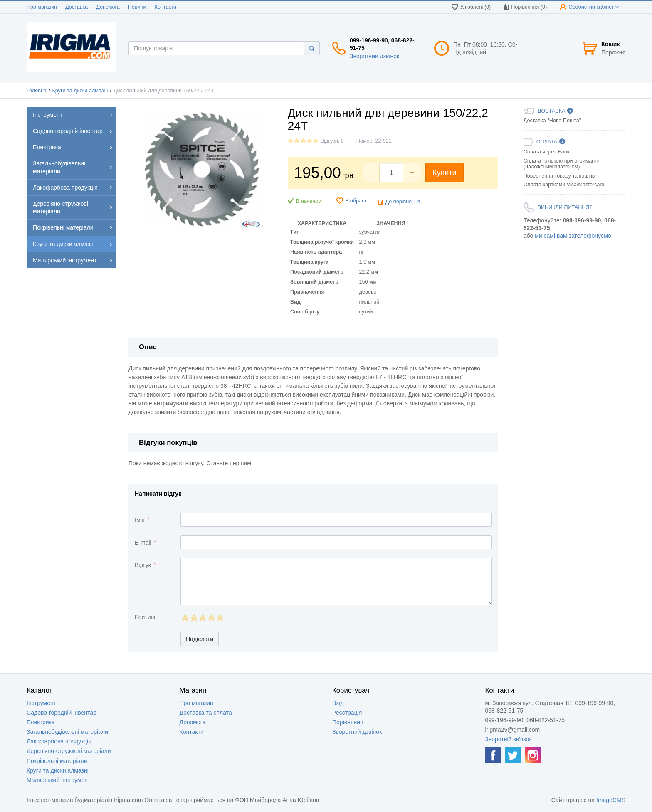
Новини (137, 7)
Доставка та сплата (206, 713)
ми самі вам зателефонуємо (573, 236)
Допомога (108, 7)
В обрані (356, 201)
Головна (37, 91)
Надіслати (200, 639)
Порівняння (348, 722)
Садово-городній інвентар (62, 713)
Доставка (77, 7)
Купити (445, 173)
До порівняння (403, 202)
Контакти (165, 7)
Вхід (338, 703)
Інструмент (41, 703)
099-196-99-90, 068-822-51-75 (382, 44)
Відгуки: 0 (332, 141)
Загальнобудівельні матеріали (67, 732)
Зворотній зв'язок (509, 739)
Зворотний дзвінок (374, 56)
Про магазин (42, 7)
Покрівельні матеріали (57, 761)
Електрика (41, 722)
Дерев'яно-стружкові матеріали (69, 751)
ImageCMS (611, 800)
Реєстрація (347, 713)
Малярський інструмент (58, 780)
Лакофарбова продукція (59, 741)
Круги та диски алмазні (80, 91)
